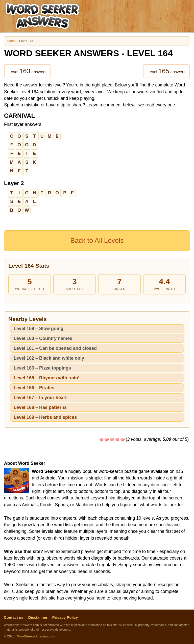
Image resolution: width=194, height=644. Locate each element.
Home (11, 41)
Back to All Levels (97, 241)
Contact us (14, 617)
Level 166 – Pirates (34, 388)
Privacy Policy (65, 617)
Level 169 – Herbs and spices (45, 417)
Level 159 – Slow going (39, 329)
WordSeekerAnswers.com (36, 636)
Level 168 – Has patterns (40, 407)
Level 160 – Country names (43, 338)
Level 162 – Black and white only (49, 358)
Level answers (28, 71)
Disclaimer (38, 617)
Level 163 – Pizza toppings (42, 368)
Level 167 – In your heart (40, 398)
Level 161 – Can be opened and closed (55, 348)
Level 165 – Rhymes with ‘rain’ (46, 378)
